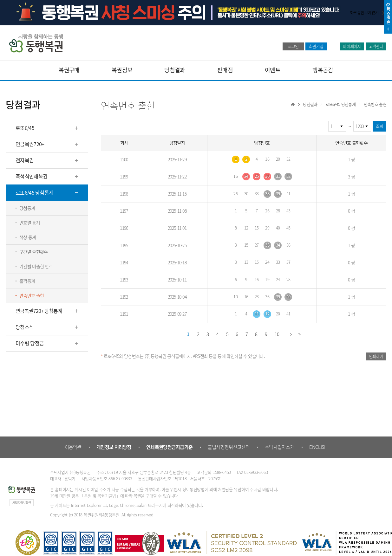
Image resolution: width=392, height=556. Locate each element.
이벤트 (273, 70)
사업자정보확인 (22, 503)
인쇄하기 (376, 356)
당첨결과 (175, 70)
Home (293, 104)
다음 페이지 (291, 334)
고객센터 (376, 46)
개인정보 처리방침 (114, 447)
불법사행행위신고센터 (229, 447)
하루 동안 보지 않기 (364, 13)
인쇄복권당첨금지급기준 (169, 447)
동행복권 (36, 43)
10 (277, 334)
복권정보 (122, 70)
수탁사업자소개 (280, 447)
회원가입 (316, 46)
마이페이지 (352, 46)
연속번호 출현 (375, 104)
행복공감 (323, 70)
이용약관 (73, 447)
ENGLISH (318, 447)
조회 (379, 126)
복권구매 (69, 70)
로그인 (293, 46)
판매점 (225, 70)
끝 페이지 (300, 334)
